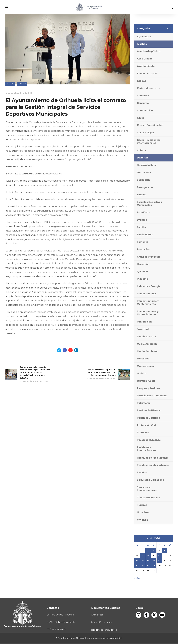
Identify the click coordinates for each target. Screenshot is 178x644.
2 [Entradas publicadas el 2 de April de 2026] (154, 550)
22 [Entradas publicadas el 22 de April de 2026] (148, 565)
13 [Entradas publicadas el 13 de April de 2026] (137, 560)
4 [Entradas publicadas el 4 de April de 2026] (164, 550)
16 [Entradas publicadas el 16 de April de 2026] (154, 560)
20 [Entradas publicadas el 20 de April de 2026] (137, 565)
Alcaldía (10, 84)
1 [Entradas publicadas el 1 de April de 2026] (148, 550)
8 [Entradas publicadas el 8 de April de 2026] (148, 555)
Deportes (22, 84)
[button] (171, 7)
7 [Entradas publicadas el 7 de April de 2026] (143, 555)
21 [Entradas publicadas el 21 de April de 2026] (143, 565)
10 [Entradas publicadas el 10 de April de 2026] (159, 555)
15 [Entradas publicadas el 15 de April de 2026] (148, 560)
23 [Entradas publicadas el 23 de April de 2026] (154, 565)
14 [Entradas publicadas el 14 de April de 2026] (143, 560)
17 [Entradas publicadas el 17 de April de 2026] (159, 560)
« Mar (137, 578)
